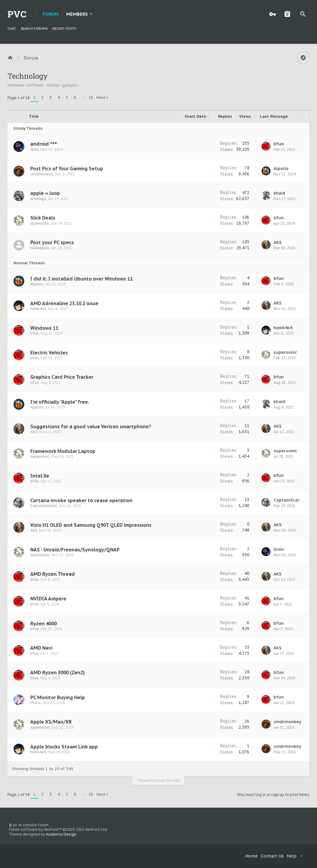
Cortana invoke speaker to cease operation (81, 500)
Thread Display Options (158, 780)
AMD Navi (41, 648)
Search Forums (34, 29)
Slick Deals (43, 218)
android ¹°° (44, 144)
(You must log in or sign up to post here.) (273, 795)
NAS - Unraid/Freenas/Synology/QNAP (75, 550)
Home (251, 856)
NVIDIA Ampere (48, 599)
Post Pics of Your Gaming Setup (67, 168)
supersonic (40, 223)
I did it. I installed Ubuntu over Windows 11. (82, 279)
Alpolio (281, 168)
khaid (279, 193)
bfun (279, 144)
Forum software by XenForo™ (58, 829)
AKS (278, 242)
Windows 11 (44, 328)
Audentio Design (61, 834)
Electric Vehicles (49, 353)
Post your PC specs (52, 242)
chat (12, 29)
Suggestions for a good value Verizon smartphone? (91, 426)
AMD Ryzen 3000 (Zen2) (57, 672)
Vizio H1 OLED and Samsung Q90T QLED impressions (91, 525)
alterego (38, 199)
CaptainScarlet (44, 506)
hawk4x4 (38, 309)
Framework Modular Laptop (63, 451)
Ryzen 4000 (43, 624)
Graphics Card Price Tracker (62, 377)
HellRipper (40, 248)
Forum (51, 14)
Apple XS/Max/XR (51, 722)
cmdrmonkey (42, 174)
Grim (34, 149)
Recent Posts (64, 29)
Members (77, 14)
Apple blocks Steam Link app (64, 747)
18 (91, 97)
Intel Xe (40, 476)
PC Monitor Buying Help (58, 697)
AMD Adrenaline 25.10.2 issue (64, 303)
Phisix (36, 703)
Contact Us (272, 856)
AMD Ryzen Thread (53, 574)
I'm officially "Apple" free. (60, 402)
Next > (103, 97)
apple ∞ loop (45, 193)
